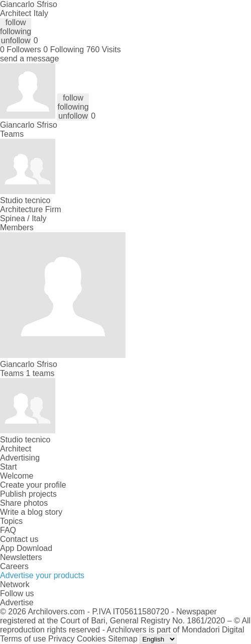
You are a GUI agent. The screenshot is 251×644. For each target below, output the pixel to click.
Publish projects (28, 494)
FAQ (8, 530)
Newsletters (21, 557)
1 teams (40, 373)
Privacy (61, 639)
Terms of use (23, 639)
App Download (26, 548)
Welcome (17, 476)
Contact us (19, 539)
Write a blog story (31, 512)
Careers (14, 566)
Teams (12, 134)
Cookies (91, 639)
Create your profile (33, 485)
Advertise (17, 603)
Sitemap (123, 639)
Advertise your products (42, 575)
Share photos (24, 503)
